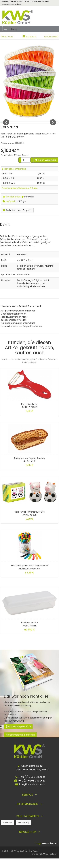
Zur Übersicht (31, 37)
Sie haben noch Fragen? (17, 219)
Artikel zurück (7, 37)
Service (29, 803)
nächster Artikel (51, 37)
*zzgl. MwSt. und (15, 163)
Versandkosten (49, 852)
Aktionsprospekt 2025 (18, 735)
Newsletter (29, 840)
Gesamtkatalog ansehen (20, 743)
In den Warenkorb (46, 169)
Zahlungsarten (29, 825)
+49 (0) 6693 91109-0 (32, 786)
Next (53, 127)
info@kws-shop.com (32, 793)
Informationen (30, 812)
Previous (6, 127)
